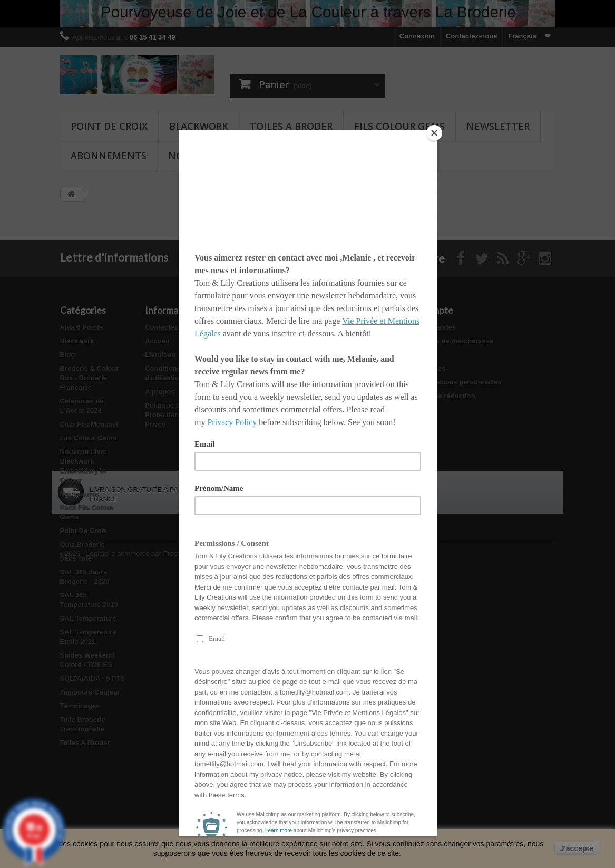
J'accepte (577, 848)
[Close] (434, 133)
